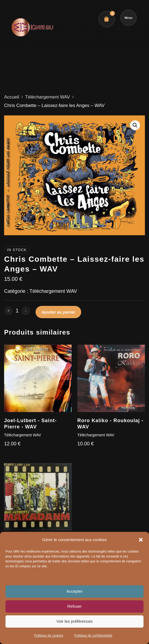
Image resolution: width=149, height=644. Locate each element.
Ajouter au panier (58, 312)
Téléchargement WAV (48, 97)
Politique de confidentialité (93, 636)
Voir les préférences (74, 621)
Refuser (74, 606)
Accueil (12, 97)
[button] (141, 540)
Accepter (74, 591)
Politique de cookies (49, 636)
